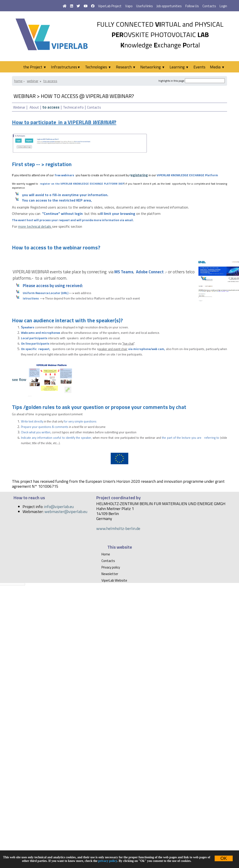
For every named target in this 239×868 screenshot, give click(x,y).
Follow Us (192, 6)
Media (217, 67)
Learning (179, 67)
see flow (19, 379)
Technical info (73, 107)
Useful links (145, 6)
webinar (33, 81)
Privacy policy (111, 567)
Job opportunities (169, 6)
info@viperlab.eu (59, 507)
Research (126, 67)
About (34, 107)
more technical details (35, 226)
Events (199, 67)
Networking (153, 67)
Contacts (209, 6)
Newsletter (110, 574)
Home (18, 81)
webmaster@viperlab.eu (66, 512)
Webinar (19, 107)
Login (223, 6)
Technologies (98, 67)
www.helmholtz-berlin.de (118, 528)
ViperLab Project (110, 6)
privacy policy (108, 861)
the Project (35, 67)
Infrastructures (66, 67)
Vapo (129, 6)
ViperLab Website (114, 580)
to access (50, 81)
